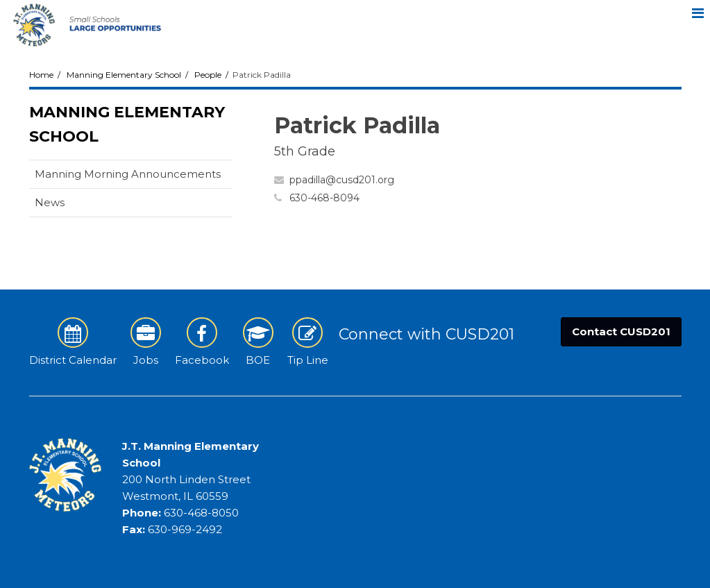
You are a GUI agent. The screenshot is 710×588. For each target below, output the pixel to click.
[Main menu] (698, 12)
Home (41, 75)
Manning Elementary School (124, 75)
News (50, 202)
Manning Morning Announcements (128, 174)
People (208, 75)
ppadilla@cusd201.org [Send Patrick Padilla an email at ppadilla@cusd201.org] (342, 180)
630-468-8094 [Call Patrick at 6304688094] (324, 198)
